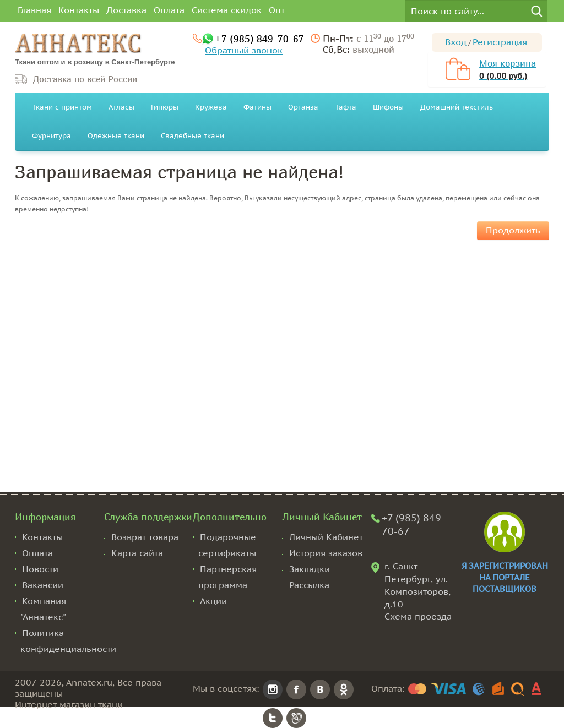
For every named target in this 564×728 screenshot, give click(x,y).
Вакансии (43, 585)
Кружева (211, 107)
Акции (213, 601)
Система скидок (227, 10)
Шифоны (388, 107)
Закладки (310, 569)
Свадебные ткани (192, 136)
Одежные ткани (116, 136)
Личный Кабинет (326, 537)
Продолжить (513, 230)
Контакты (79, 10)
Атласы (121, 107)
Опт (277, 10)
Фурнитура (51, 136)
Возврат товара (145, 537)
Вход (456, 42)
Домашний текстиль (457, 107)
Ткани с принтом (62, 107)
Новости (40, 569)
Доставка (126, 10)
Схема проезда (418, 616)
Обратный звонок (244, 50)
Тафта (346, 107)
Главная (34, 10)
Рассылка (309, 585)
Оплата (169, 10)
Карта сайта (137, 553)
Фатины (257, 107)
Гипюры (165, 107)
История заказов (326, 553)
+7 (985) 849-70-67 (259, 39)
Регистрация (500, 42)
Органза (303, 107)
